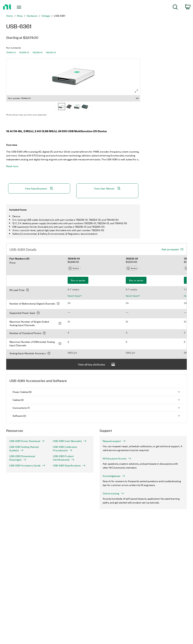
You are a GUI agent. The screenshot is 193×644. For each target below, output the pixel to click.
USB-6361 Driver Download (27, 441)
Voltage (46, 16)
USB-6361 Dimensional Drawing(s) (22, 458)
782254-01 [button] (51, 52)
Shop (20, 16)
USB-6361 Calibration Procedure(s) (65, 449)
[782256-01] (77, 107)
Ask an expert (170, 249)
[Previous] (55, 107)
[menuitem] (175, 8)
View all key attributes (96, 364)
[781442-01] (62, 107)
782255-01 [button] (24, 52)
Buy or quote (78, 280)
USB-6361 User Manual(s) (70, 441)
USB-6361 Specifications (69, 465)
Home (10, 16)
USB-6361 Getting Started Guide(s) (24, 449)
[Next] (91, 107)
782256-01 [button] (37, 52)
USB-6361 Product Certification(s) (64, 458)
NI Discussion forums (117, 458)
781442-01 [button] (11, 52)
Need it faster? (75, 296)
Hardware (32, 16)
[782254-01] (85, 107)
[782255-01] (69, 107)
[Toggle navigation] (25, 7)
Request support (114, 441)
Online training (113, 493)
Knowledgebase (114, 476)
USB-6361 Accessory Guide (27, 465)
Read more (12, 166)
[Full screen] (136, 91)
